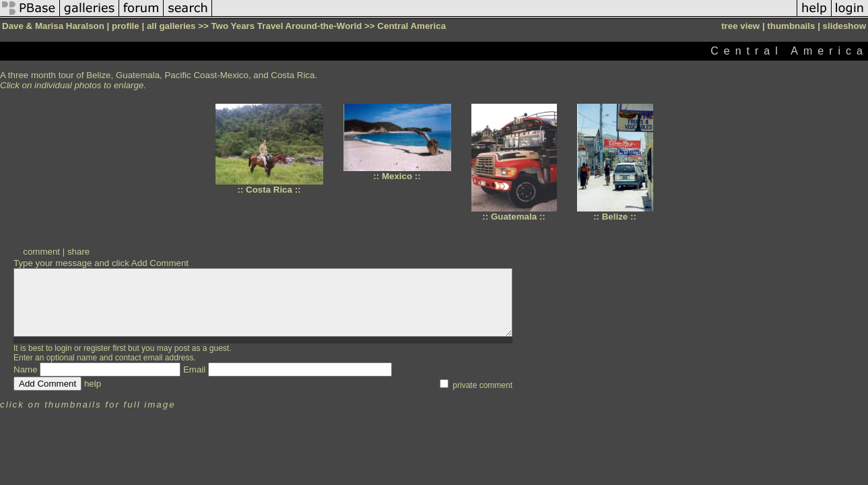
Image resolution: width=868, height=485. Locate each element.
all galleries (171, 26)
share (78, 252)
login (63, 348)
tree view (740, 26)
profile (126, 26)
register (97, 348)
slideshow (844, 26)
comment (41, 252)
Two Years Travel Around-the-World (286, 26)
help (93, 384)
